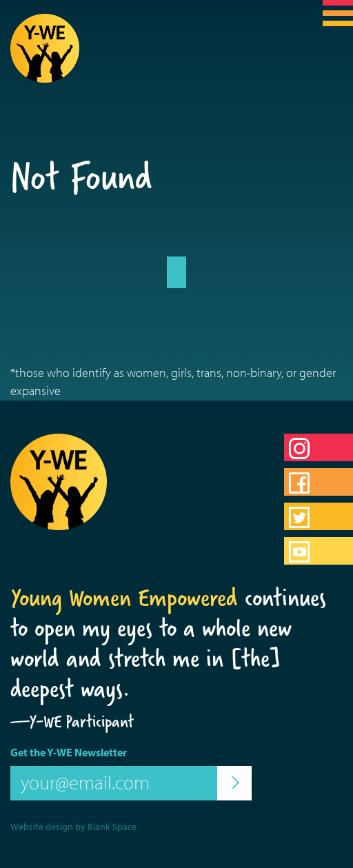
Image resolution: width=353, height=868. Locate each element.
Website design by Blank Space (73, 827)
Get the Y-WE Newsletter (69, 752)
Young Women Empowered (124, 598)
